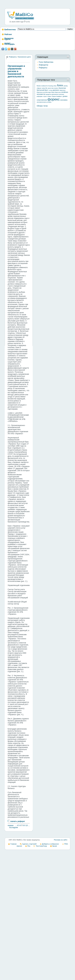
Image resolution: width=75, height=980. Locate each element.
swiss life (44, 88)
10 (27, 825)
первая (11, 825)
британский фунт (43, 90)
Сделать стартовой (29, 844)
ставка (49, 96)
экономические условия (44, 102)
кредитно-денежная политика (55, 94)
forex (60, 85)
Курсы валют (7, 40)
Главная (13, 844)
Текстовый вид (41, 846)
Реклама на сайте (61, 840)
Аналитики (62, 88)
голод (50, 90)
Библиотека (10, 30)
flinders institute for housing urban (47, 86)
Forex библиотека (46, 62)
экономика (64, 100)
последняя (13, 828)
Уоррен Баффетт (57, 96)
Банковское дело (24, 57)
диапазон (56, 90)
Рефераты (13, 57)
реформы (40, 96)
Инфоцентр (43, 65)
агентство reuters (53, 88)
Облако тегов (42, 106)
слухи (45, 96)
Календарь (10, 44)
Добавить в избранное (50, 844)
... (16, 825)
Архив (55, 846)
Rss (29, 846)
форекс (54, 99)
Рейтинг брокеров (9, 35)
